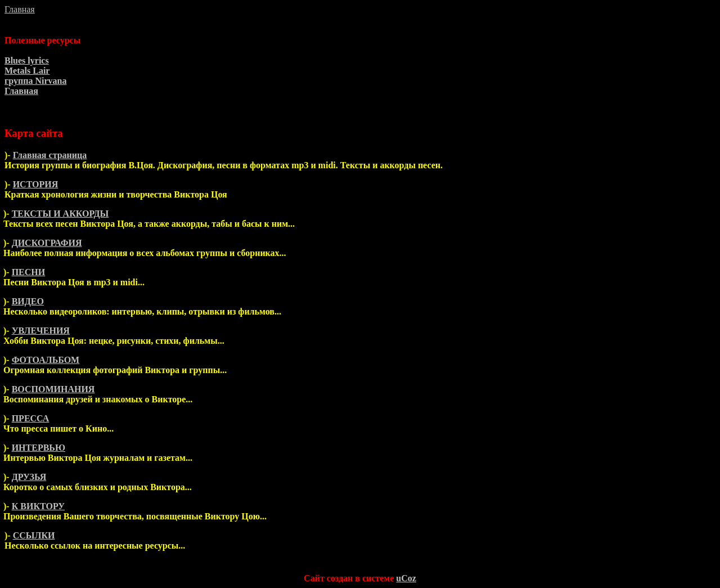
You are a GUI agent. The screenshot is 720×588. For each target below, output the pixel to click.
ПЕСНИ (29, 272)
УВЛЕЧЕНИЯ (41, 331)
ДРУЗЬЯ (29, 477)
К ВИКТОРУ (38, 506)
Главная (20, 9)
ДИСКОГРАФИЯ (47, 243)
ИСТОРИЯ (36, 184)
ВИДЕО (28, 301)
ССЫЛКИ (34, 535)
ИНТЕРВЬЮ (39, 448)
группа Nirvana (35, 81)
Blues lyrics (27, 60)
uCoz (406, 578)
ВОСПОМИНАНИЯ (53, 389)
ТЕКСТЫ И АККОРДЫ (60, 214)
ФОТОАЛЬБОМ (46, 360)
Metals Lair (27, 71)
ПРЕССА (31, 418)
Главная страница (50, 155)
